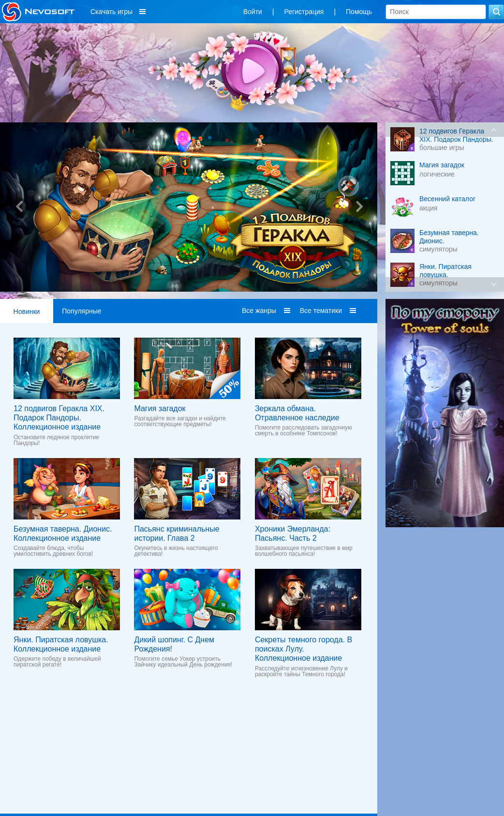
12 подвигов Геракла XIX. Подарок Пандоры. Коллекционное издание (59, 418)
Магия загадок (160, 408)
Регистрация (304, 12)
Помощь (359, 12)
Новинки (27, 312)
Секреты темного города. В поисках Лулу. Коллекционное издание (304, 649)
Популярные (82, 311)
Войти (253, 12)
